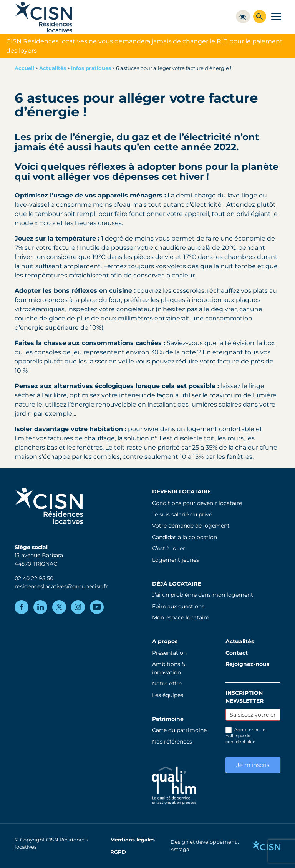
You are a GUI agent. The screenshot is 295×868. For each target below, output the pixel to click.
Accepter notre (245, 736)
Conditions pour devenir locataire (197, 503)
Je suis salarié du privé (182, 514)
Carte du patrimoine (179, 730)
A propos (165, 641)
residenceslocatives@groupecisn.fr (61, 586)
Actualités (53, 68)
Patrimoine (168, 719)
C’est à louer (169, 548)
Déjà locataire (177, 584)
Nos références (172, 742)
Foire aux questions (178, 606)
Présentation (169, 653)
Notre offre (167, 684)
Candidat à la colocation (185, 537)
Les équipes (168, 695)
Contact (237, 653)
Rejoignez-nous (247, 664)
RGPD (118, 852)
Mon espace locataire (181, 617)
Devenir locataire (181, 491)
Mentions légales (133, 840)
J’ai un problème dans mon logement (203, 595)
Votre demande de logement (191, 526)
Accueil (24, 68)
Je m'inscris (253, 765)
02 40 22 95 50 (34, 578)
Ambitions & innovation (169, 668)
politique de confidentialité (240, 739)
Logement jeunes (176, 560)
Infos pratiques (91, 68)
